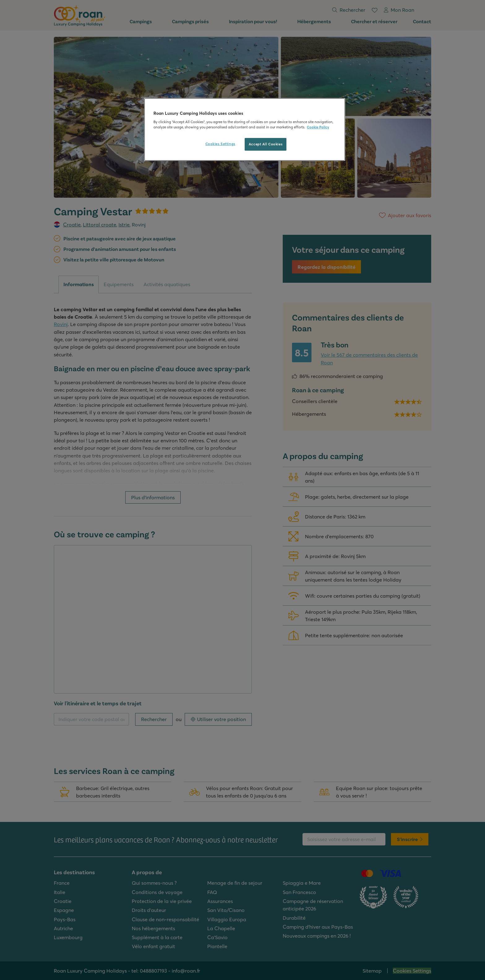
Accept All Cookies (266, 144)
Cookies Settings (220, 144)
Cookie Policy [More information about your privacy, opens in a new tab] (318, 127)
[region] (245, 130)
